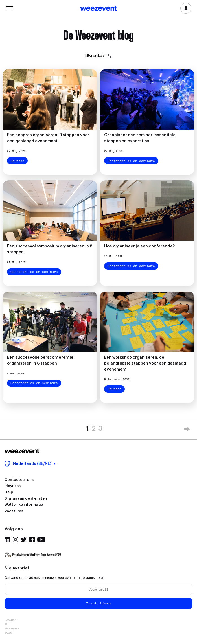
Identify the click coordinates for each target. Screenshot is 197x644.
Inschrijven (98, 603)
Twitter (24, 540)
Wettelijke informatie (24, 504)
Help (9, 492)
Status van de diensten (26, 498)
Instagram (16, 540)
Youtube (41, 540)
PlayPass (13, 486)
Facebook (32, 540)
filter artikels (98, 56)
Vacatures (14, 511)
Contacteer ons (19, 480)
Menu (10, 8)
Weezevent (98, 9)
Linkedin (7, 540)
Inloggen (186, 8)
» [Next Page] (187, 430)
